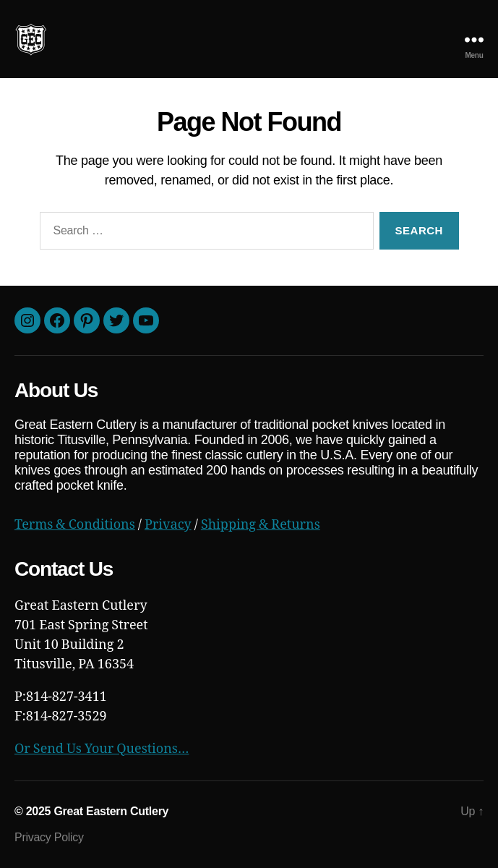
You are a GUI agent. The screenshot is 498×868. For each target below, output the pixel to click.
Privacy (168, 525)
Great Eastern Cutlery (111, 811)
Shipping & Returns (261, 525)
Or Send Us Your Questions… (102, 749)
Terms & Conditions (75, 525)
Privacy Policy (49, 837)
